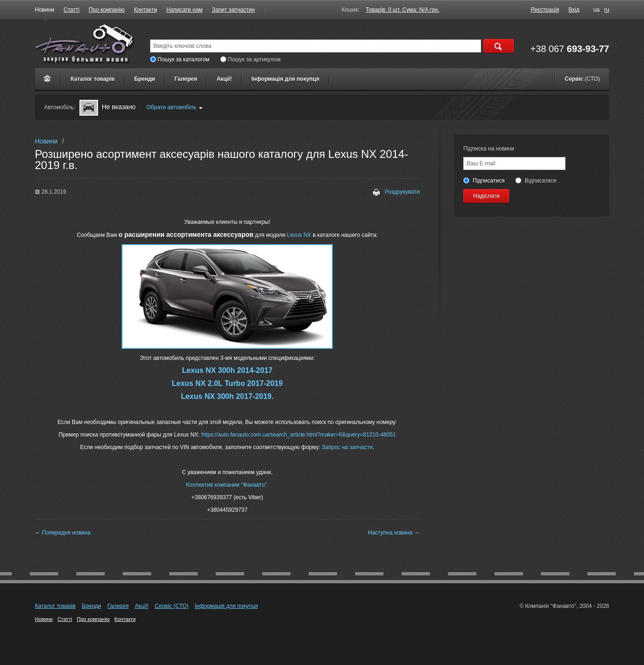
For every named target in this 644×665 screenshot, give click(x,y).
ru (607, 10)
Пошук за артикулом (250, 59)
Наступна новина (390, 533)
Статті (72, 10)
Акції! (224, 79)
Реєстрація (545, 10)
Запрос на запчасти (348, 447)
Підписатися (484, 181)
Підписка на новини (489, 149)
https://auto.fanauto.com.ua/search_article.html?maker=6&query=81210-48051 (299, 435)
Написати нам (184, 10)
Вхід (574, 10)
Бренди (145, 79)
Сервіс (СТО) (172, 606)
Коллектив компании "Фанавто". (227, 485)
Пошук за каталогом (180, 59)
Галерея (186, 79)
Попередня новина (66, 533)
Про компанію (107, 10)
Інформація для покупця (285, 79)
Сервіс (582, 79)
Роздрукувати (397, 192)
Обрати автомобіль (174, 107)
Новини (45, 10)
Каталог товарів (93, 79)
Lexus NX (298, 235)
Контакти (145, 10)
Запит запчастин (233, 10)
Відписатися (536, 181)
